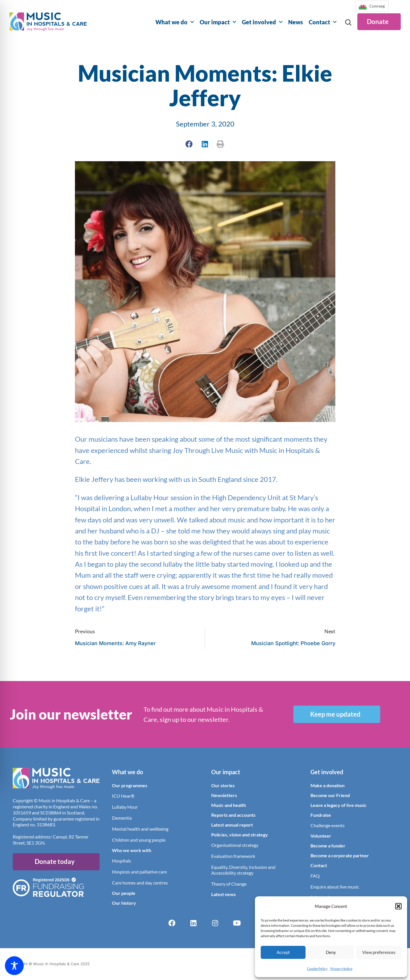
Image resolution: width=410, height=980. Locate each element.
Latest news (224, 894)
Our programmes (130, 786)
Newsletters (224, 795)
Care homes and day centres (140, 883)
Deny (331, 952)
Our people (124, 893)
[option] (372, 6)
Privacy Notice (341, 969)
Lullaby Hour (125, 807)
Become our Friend (330, 795)
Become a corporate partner (340, 856)
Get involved (262, 22)
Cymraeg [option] (377, 6)
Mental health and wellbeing (140, 829)
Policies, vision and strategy (240, 835)
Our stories (223, 786)
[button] (398, 906)
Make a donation (328, 786)
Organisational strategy (235, 845)
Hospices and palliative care (139, 872)
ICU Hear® (123, 796)
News (296, 22)
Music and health (229, 805)
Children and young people (139, 840)
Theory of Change (229, 884)
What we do (175, 22)
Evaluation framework (233, 856)
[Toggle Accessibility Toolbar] (14, 966)
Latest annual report (232, 825)
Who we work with (132, 850)
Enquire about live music (335, 887)
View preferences (379, 952)
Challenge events (328, 826)
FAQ (315, 876)
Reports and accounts (233, 815)
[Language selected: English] (372, 8)
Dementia (122, 818)
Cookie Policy (317, 969)
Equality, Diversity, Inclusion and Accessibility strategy (243, 870)
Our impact (218, 22)
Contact (323, 22)
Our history (124, 903)
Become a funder (328, 846)
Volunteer (321, 836)
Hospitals (122, 861)
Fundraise (321, 815)
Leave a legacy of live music (339, 805)
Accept (283, 952)
